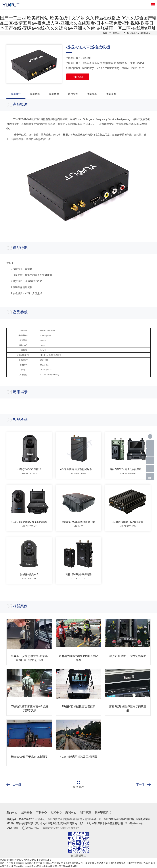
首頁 (105, 33)
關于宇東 (86, 812)
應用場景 (73, 94)
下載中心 (41, 812)
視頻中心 (56, 812)
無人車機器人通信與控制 (139, 33)
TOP (150, 478)
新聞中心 (71, 812)
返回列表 (78, 787)
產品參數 (54, 94)
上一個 (17, 785)
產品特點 (35, 94)
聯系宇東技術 (103, 812)
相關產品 (92, 94)
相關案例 (111, 94)
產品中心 (117, 33)
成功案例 (27, 812)
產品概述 (16, 94)
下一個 (140, 785)
